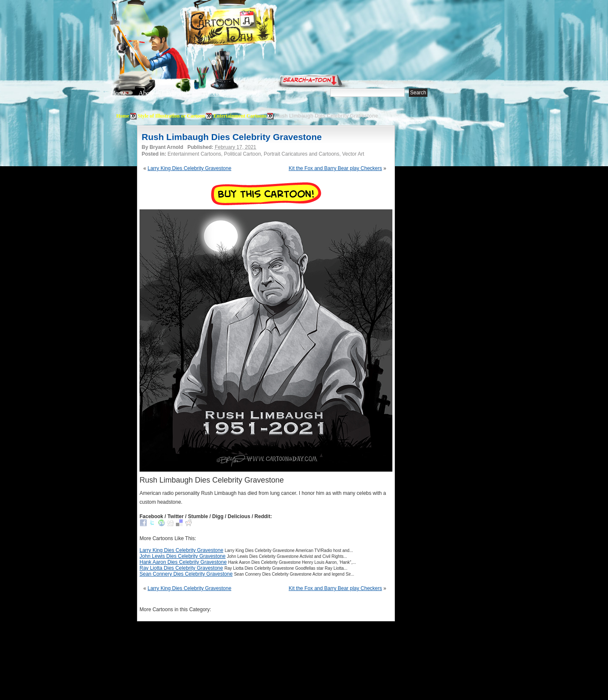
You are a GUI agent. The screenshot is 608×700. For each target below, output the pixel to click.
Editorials (178, 93)
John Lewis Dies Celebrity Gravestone (182, 556)
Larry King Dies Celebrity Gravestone (189, 168)
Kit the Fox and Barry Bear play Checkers (335, 168)
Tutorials (213, 93)
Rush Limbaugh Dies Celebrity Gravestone (232, 137)
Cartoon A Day (251, 28)
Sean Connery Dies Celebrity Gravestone (186, 574)
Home (118, 93)
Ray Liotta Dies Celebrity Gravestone (181, 568)
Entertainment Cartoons (240, 116)
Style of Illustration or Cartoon (171, 116)
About (146, 93)
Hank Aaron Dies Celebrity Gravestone (183, 562)
